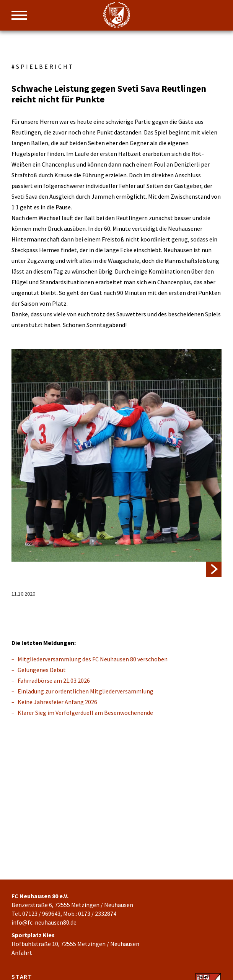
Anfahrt (22, 952)
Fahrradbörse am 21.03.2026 (54, 680)
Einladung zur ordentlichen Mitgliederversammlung (86, 691)
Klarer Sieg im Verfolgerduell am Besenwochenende (85, 713)
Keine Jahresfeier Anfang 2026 (57, 702)
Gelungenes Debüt (42, 670)
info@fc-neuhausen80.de (44, 922)
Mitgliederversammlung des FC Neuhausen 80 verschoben (93, 659)
